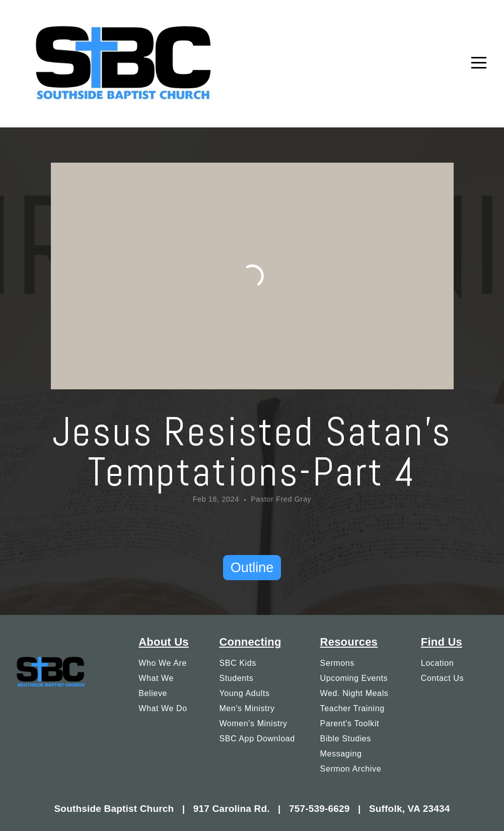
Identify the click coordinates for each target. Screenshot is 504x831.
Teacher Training (352, 708)
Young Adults (244, 693)
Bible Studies (346, 738)
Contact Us (442, 678)
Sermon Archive (351, 769)
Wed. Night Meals (354, 693)
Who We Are (163, 663)
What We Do (163, 708)
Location (437, 663)
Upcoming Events (354, 678)
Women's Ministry (253, 723)
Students (236, 678)
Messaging (341, 753)
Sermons (337, 663)
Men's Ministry (247, 708)
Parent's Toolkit (350, 723)
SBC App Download (257, 738)
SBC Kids (237, 663)
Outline (252, 568)
